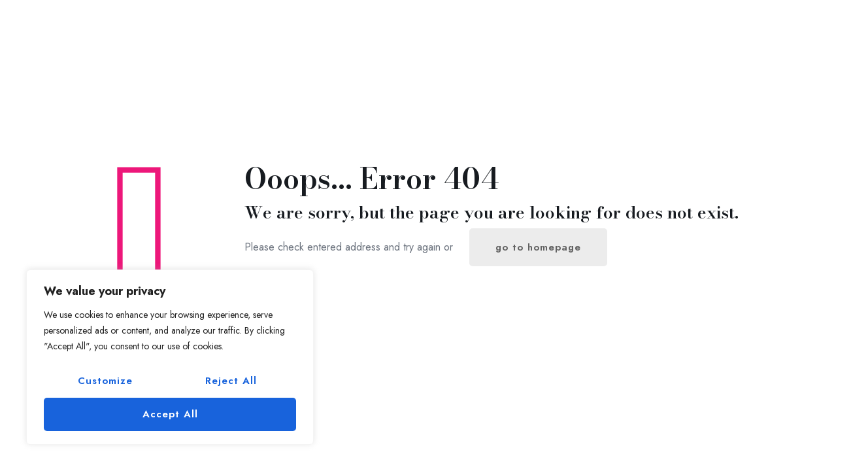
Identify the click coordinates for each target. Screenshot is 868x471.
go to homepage (538, 247)
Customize (105, 381)
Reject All (231, 381)
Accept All (170, 414)
